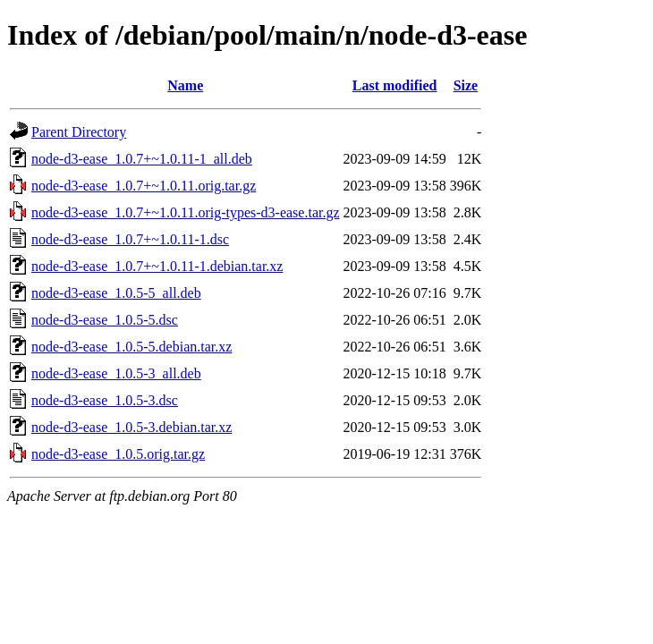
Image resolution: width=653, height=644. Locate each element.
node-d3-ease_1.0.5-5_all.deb (116, 293)
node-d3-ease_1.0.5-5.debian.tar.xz (131, 347)
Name (185, 85)
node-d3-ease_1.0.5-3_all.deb (116, 373)
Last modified (395, 85)
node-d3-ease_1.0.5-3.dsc (105, 400)
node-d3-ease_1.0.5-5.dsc (105, 320)
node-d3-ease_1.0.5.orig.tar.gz (118, 454)
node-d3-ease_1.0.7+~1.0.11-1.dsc (130, 239)
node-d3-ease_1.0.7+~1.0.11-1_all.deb (142, 159)
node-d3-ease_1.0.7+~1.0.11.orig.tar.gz (144, 186)
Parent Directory (79, 132)
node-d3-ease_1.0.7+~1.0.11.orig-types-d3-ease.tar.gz (186, 212)
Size (466, 85)
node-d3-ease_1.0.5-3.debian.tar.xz (131, 427)
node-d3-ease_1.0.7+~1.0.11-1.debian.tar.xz (157, 266)
